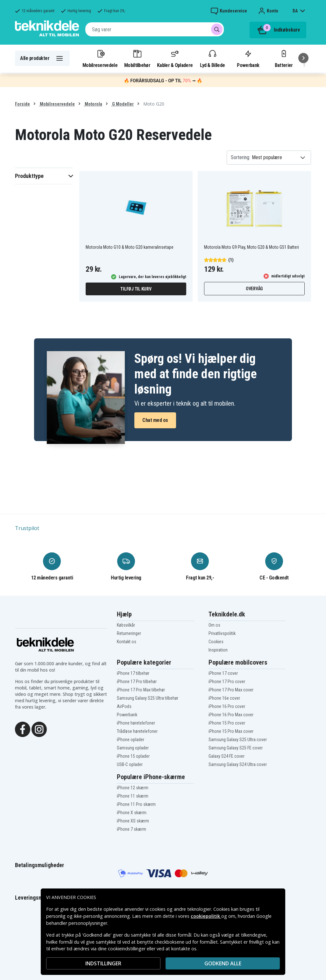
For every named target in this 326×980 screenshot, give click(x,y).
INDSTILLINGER (103, 963)
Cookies (216, 642)
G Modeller (122, 104)
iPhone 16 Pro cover (227, 706)
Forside (22, 104)
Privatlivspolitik (222, 633)
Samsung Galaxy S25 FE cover (236, 748)
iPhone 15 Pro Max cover (231, 731)
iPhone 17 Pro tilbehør (137, 682)
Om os (214, 625)
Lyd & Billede (212, 58)
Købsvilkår (126, 625)
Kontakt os (127, 642)
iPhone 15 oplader (133, 756)
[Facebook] (23, 729)
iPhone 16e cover (224, 698)
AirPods (124, 706)
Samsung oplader (133, 748)
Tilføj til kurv (136, 289)
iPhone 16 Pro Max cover (231, 715)
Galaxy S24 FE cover (227, 756)
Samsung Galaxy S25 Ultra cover (238, 740)
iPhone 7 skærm (131, 829)
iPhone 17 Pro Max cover (231, 690)
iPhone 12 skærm (133, 788)
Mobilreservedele (100, 58)
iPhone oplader (131, 740)
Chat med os (155, 420)
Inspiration (218, 650)
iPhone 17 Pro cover (227, 682)
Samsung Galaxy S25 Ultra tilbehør (148, 698)
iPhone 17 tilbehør (133, 673)
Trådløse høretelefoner (137, 731)
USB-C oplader (130, 764)
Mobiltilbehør (137, 58)
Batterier (284, 58)
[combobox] (155, 29)
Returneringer (129, 633)
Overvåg (254, 289)
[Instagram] (39, 729)
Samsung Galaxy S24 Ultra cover (238, 764)
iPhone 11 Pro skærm (136, 804)
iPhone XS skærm (133, 821)
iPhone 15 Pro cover (227, 723)
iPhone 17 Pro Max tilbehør (141, 690)
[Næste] (303, 58)
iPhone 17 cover (223, 673)
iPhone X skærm (132, 813)
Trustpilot (27, 528)
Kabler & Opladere (175, 58)
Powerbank (248, 58)
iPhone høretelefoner (136, 723)
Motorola (93, 104)
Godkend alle (223, 963)
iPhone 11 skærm (133, 796)
